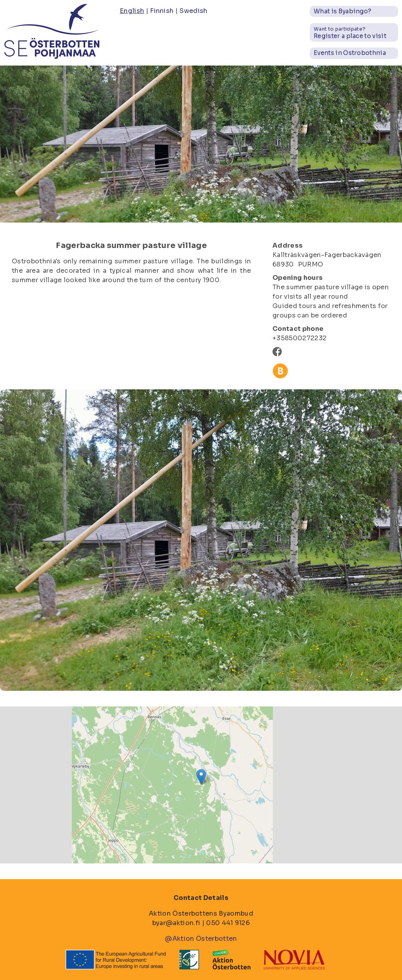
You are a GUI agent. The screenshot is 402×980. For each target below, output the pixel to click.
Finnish (162, 11)
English (132, 11)
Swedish (193, 11)
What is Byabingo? (343, 11)
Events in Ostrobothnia (350, 53)
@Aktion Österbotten (201, 939)
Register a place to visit (350, 33)
